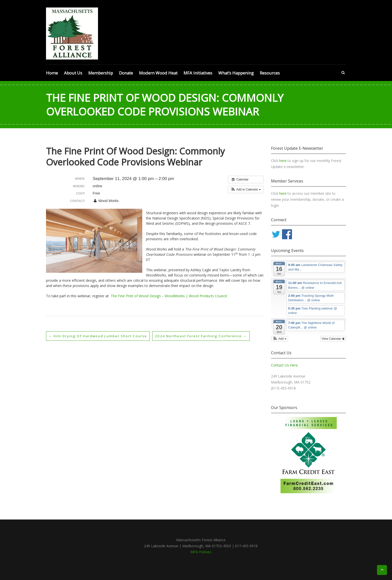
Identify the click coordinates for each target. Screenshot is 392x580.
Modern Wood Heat (158, 73)
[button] (246, 189)
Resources (270, 73)
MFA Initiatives (198, 73)
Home (52, 73)
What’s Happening (236, 73)
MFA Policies (201, 552)
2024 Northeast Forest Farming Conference (208, 336)
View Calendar (333, 339)
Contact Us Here (284, 365)
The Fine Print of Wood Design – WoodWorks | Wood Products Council (169, 296)
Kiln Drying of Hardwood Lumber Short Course (100, 336)
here (283, 161)
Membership (101, 73)
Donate (126, 73)
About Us (73, 73)
